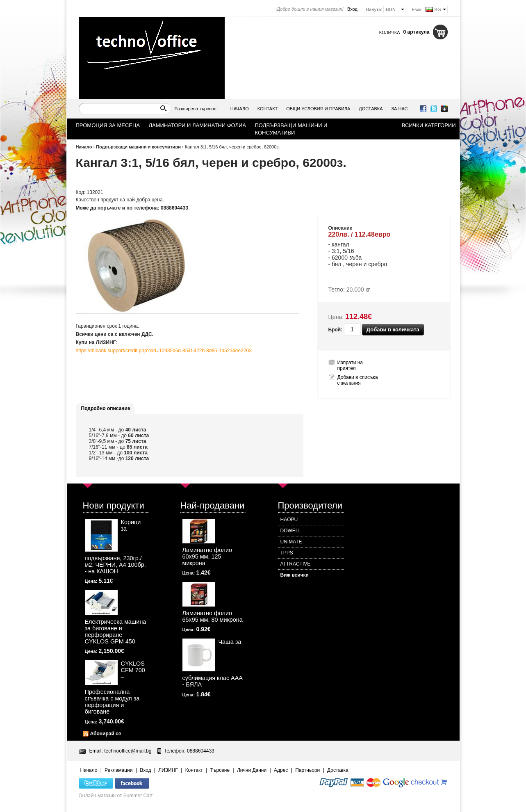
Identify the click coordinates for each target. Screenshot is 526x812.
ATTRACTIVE (296, 564)
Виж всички (295, 575)
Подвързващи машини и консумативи (138, 147)
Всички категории (429, 125)
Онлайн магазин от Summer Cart (116, 796)
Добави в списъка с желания (358, 380)
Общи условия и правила (318, 109)
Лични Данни (252, 770)
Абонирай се (106, 734)
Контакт (268, 109)
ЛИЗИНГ (168, 770)
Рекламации (118, 770)
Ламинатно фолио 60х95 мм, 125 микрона (207, 557)
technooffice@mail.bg (128, 751)
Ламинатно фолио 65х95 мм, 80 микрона (213, 616)
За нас (399, 109)
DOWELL (291, 531)
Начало (240, 109)
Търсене (220, 770)
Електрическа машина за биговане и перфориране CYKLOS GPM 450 (116, 632)
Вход (352, 9)
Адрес (281, 770)
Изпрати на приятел (350, 365)
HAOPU (289, 520)
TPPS (287, 553)
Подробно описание (106, 408)
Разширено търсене (196, 109)
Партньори (307, 770)
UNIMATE (291, 542)
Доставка (371, 109)
